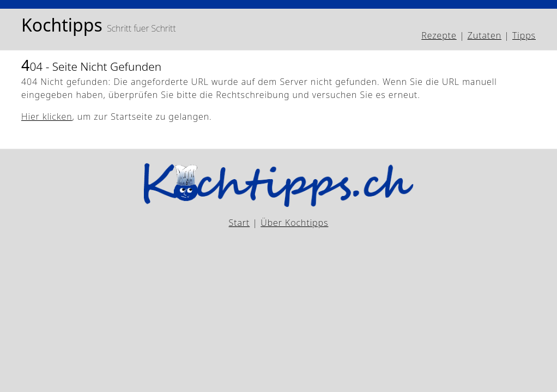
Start (240, 223)
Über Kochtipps (294, 223)
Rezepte (439, 35)
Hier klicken (47, 117)
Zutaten (485, 35)
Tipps (524, 35)
